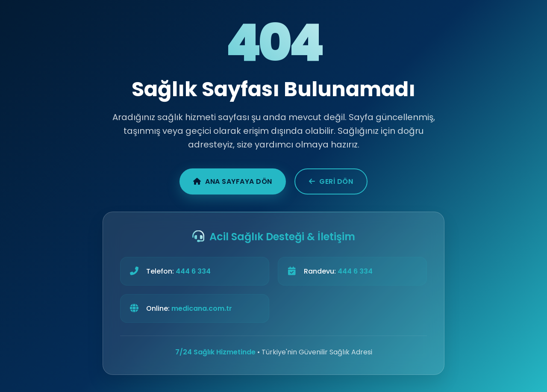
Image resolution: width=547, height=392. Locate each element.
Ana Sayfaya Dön (233, 181)
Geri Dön (331, 181)
